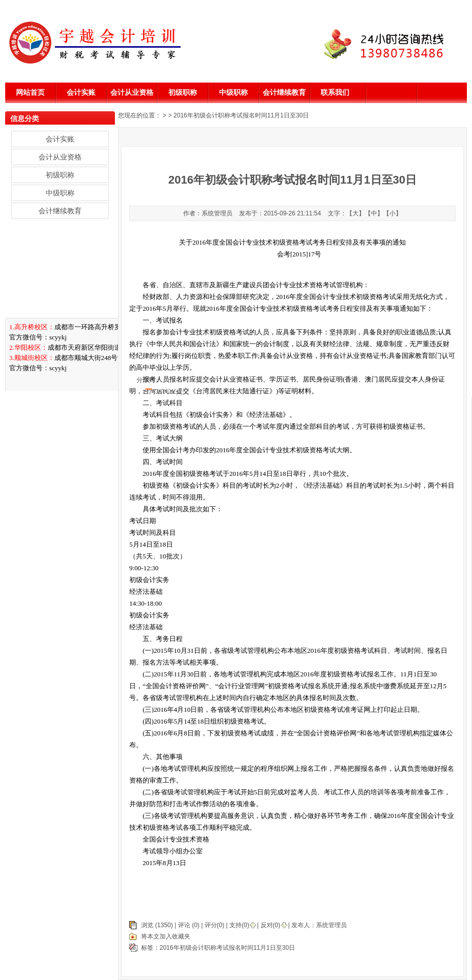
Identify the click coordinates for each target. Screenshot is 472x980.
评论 (184, 925)
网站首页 (30, 92)
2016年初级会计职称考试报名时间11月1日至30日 (227, 948)
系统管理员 (331, 925)
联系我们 (335, 92)
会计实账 (81, 92)
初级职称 (183, 92)
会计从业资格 (132, 92)
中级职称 (233, 92)
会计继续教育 (284, 92)
